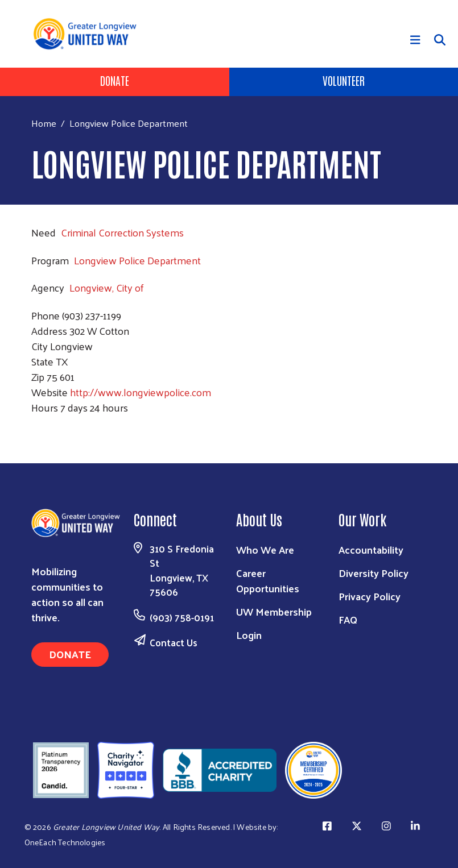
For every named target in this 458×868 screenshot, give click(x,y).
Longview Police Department (137, 260)
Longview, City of (107, 287)
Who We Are (265, 549)
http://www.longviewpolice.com (141, 392)
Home (44, 123)
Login (249, 635)
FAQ (348, 619)
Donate (115, 80)
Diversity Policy (374, 573)
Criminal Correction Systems (122, 232)
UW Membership (274, 611)
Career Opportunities (268, 580)
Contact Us (174, 642)
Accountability (371, 549)
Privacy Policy (370, 596)
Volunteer (344, 80)
